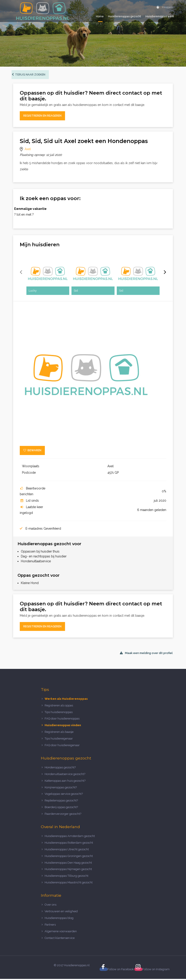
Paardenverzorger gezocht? (63, 815)
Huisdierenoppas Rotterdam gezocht (69, 844)
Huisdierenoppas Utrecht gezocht (67, 850)
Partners (50, 925)
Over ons (50, 906)
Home (100, 16)
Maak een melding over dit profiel (146, 654)
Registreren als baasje (59, 733)
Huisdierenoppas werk (160, 16)
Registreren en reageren (42, 117)
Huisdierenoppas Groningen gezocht (69, 857)
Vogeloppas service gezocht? (64, 795)
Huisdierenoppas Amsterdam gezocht (70, 837)
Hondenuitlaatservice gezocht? (65, 775)
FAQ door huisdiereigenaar (62, 746)
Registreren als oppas (59, 706)
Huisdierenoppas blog (59, 919)
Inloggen (165, 7)
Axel (28, 150)
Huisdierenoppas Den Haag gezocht (68, 864)
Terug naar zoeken (30, 75)
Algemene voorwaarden (61, 932)
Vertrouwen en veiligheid (61, 912)
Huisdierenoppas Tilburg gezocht (66, 877)
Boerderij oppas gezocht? (61, 808)
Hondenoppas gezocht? (60, 768)
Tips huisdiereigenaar (59, 739)
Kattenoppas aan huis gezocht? (65, 782)
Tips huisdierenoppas (59, 713)
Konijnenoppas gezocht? (61, 788)
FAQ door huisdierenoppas (62, 720)
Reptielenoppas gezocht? (61, 802)
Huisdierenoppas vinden (63, 726)
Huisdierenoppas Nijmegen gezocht (68, 870)
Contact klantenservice (60, 939)
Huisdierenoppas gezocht (125, 16)
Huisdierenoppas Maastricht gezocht (69, 884)
